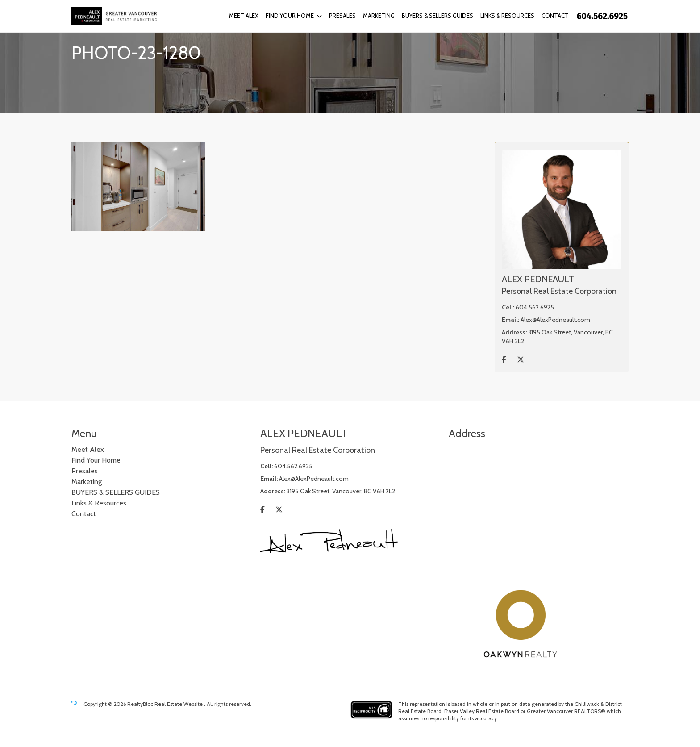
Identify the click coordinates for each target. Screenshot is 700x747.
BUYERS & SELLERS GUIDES (437, 16)
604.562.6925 (535, 307)
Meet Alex (244, 16)
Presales (342, 16)
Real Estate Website (179, 704)
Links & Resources (507, 16)
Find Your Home (290, 16)
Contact (555, 16)
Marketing (379, 16)
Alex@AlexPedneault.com (555, 320)
